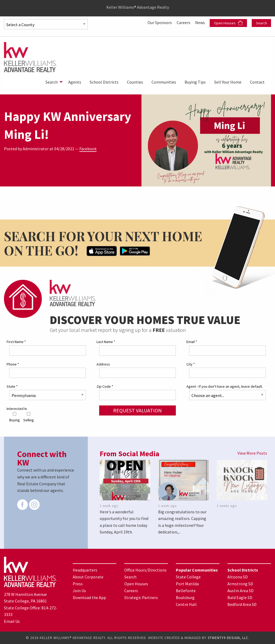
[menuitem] (53, 82)
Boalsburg (185, 597)
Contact (257, 82)
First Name (16, 342)
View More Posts (252, 453)
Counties (135, 82)
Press (78, 584)
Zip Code (105, 386)
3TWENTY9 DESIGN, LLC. (228, 638)
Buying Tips (195, 82)
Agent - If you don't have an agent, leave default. (225, 386)
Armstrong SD (240, 584)
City (191, 364)
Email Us (12, 621)
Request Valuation (137, 410)
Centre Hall (186, 604)
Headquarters (85, 570)
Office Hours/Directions (145, 570)
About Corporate (88, 577)
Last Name (106, 342)
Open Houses (228, 23)
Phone (13, 364)
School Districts (104, 82)
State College (188, 577)
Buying (15, 417)
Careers (184, 22)
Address (103, 364)
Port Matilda (187, 584)
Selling (29, 417)
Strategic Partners (141, 597)
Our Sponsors (160, 22)
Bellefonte (186, 591)
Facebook (88, 149)
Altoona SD (238, 577)
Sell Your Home (228, 82)
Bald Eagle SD (240, 597)
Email (192, 342)
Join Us (79, 591)
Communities (164, 82)
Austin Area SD (240, 591)
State (12, 386)
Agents (75, 82)
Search (262, 23)
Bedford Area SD (242, 604)
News (200, 22)
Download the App (89, 597)
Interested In (17, 409)
